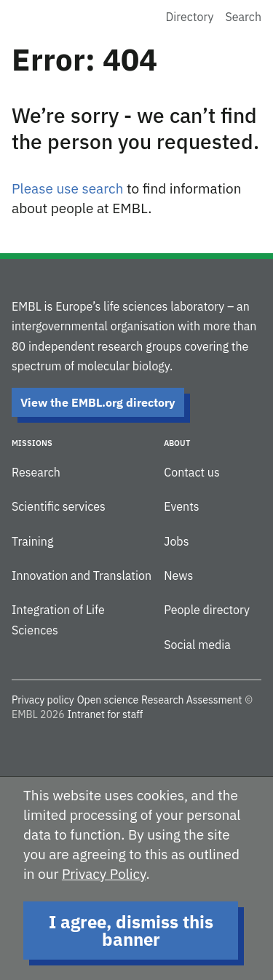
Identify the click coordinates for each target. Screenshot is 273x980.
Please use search (67, 188)
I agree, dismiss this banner (131, 931)
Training (32, 541)
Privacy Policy (104, 874)
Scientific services (59, 506)
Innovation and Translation (82, 575)
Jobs (176, 541)
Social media (197, 645)
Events (181, 506)
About (177, 443)
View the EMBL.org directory (98, 402)
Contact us (191, 472)
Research (36, 472)
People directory (207, 610)
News (178, 575)
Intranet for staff (105, 714)
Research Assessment (191, 700)
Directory (190, 17)
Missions (32, 443)
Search (243, 17)
